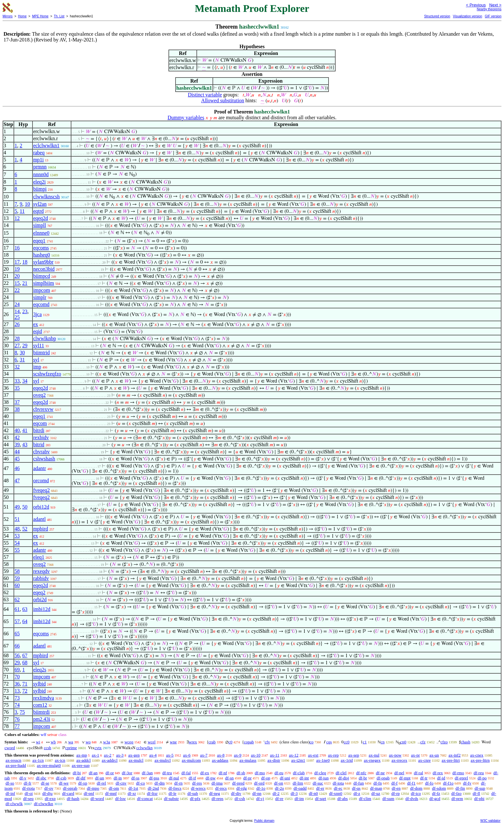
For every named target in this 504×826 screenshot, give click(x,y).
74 (17, 705)
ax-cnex (477, 755)
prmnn (40, 167)
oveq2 (39, 395)
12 (17, 218)
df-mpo (93, 788)
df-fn (378, 783)
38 (17, 409)
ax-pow (395, 755)
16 (17, 248)
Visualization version (468, 16)
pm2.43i (42, 719)
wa (71, 742)
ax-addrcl (110, 760)
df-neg (215, 793)
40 (17, 430)
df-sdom (439, 788)
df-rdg (242, 788)
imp (37, 367)
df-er (320, 788)
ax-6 (187, 755)
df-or (110, 773)
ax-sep (354, 755)
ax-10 (256, 755)
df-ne (380, 773)
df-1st (133, 788)
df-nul (174, 778)
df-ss (135, 778)
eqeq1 (39, 241)
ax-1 (96, 755)
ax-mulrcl (163, 760)
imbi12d (42, 609)
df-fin (460, 788)
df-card (68, 793)
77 (17, 726)
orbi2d (40, 599)
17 (17, 262)
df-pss (154, 778)
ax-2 (108, 755)
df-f (394, 783)
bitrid (39, 445)
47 (17, 481)
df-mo (260, 773)
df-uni (285, 778)
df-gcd (435, 799)
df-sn (229, 778)
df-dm (160, 783)
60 (17, 585)
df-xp (83, 783)
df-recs (221, 788)
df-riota (28, 788)
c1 (365, 742)
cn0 (403, 742)
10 (27, 204)
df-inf (10, 793)
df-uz (376, 793)
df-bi (77, 773)
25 (17, 317)
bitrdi (39, 430)
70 (17, 677)
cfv (267, 742)
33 (17, 381)
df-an (93, 773)
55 (17, 550)
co (311, 742)
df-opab (383, 778)
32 (17, 367)
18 (25, 262)
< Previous (476, 5)
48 (17, 529)
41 (25, 430)
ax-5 (170, 755)
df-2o (279, 788)
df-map (376, 788)
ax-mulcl (136, 760)
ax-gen (134, 755)
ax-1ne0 (323, 760)
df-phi (479, 799)
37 (17, 402)
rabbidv (41, 578)
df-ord (259, 783)
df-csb (61, 778)
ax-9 (238, 755)
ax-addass (220, 760)
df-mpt (405, 778)
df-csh (240, 799)
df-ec (338, 788)
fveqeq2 (41, 490)
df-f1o (448, 783)
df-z (357, 793)
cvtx (98, 748)
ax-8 (221, 755)
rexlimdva (44, 698)
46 (17, 468)
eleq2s (40, 670)
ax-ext (313, 755)
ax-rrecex (399, 760)
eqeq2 (39, 592)
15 (17, 283)
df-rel (101, 783)
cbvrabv (41, 452)
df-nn (257, 793)
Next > (495, 5)
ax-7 (204, 755)
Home (22, 16)
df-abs (342, 799)
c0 (230, 742)
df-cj (260, 799)
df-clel (341, 773)
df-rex (438, 773)
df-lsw (120, 799)
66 (17, 646)
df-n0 (313, 793)
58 (17, 571)
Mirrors (8, 16)
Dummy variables (186, 118)
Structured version (437, 16)
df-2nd (153, 788)
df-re (279, 799)
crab (212, 742)
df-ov (49, 788)
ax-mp (82, 755)
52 (25, 529)
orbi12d (41, 507)
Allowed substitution (223, 100)
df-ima (217, 783)
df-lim (298, 783)
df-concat (145, 799)
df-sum (388, 799)
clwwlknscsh (46, 197)
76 (17, 719)
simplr (40, 297)
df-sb (241, 773)
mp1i (38, 160)
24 (17, 304)
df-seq (28, 799)
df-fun (359, 783)
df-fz (436, 793)
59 (17, 578)
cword (10, 748)
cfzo (444, 742)
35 (17, 388)
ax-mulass (248, 760)
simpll (40, 225)
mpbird (40, 529)
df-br (363, 778)
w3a (107, 742)
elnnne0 (41, 233)
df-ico (416, 793)
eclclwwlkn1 (46, 145)
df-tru (167, 773)
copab (249, 742)
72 (25, 691)
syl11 (39, 345)
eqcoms (41, 248)
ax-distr (274, 760)
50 (25, 507)
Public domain (264, 821)
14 (17, 311)
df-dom (416, 788)
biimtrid (41, 353)
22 (17, 290)
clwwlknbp (45, 338)
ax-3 (120, 755)
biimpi (40, 189)
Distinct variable (205, 95)
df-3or (127, 773)
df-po (482, 778)
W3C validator (490, 821)
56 (17, 655)
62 (17, 599)
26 (17, 324)
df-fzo (456, 793)
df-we (64, 783)
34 (25, 381)
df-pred (238, 783)
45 (17, 459)
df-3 (294, 793)
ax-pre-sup (81, 765)
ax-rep (333, 755)
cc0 (346, 742)
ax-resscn (13, 760)
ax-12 (294, 755)
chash (466, 742)
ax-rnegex (372, 760)
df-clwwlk (14, 804)
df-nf (223, 773)
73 (17, 698)
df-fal (186, 773)
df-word (97, 799)
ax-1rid (347, 760)
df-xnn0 (336, 793)
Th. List (59, 16)
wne (173, 742)
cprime (71, 748)
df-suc (318, 783)
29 (25, 345)
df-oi (29, 793)
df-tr (424, 778)
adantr (40, 468)
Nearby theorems (489, 9)
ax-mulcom (191, 760)
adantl (39, 519)
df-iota (338, 783)
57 (17, 621)
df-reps (217, 799)
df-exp (50, 799)
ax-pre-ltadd (16, 765)
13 (17, 691)
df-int (304, 778)
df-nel (399, 773)
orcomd (41, 481)
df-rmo (458, 773)
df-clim (365, 799)
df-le (172, 793)
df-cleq (320, 773)
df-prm (457, 799)
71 (25, 684)
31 (22, 360)
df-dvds (412, 799)
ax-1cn (38, 760)
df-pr (248, 778)
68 (25, 663)
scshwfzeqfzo (47, 374)
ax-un (434, 755)
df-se (45, 783)
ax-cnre (424, 760)
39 (17, 445)
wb (53, 742)
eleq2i (39, 182)
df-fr (28, 783)
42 (17, 437)
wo (88, 742)
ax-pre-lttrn (480, 760)
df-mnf (111, 793)
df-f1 (411, 783)
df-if (192, 778)
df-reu (479, 773)
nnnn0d (41, 174)
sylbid (39, 684)
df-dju (48, 793)
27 (17, 345)
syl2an (40, 204)
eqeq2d (40, 218)
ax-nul (374, 755)
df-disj (344, 778)
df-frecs (175, 788)
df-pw (211, 778)
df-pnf (89, 793)
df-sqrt (321, 799)
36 (17, 684)
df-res (197, 783)
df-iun (324, 778)
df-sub (193, 793)
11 (22, 211)
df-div (236, 793)
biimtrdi (41, 712)
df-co (140, 783)
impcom (41, 290)
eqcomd (41, 304)
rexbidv (41, 437)
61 (17, 609)
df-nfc (361, 773)
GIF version (493, 16)
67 (25, 655)
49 (17, 507)
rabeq (39, 153)
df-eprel (461, 778)
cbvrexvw (43, 409)
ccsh (47, 748)
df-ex (205, 773)
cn (382, 742)
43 (25, 445)
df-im (299, 799)
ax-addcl (83, 760)
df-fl (477, 793)
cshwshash (44, 459)
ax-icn (60, 760)
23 (25, 311)
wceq (129, 742)
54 (17, 543)
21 (25, 283)
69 (17, 670)
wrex (193, 742)
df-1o (261, 788)
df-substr (171, 799)
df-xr (132, 793)
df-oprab (70, 788)
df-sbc (41, 778)
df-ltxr (152, 793)
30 (22, 353)
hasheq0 (41, 255)
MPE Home (40, 16)
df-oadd (300, 788)
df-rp (396, 793)
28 (17, 338)
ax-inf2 (455, 755)
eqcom (40, 423)
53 (17, 536)
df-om (114, 788)
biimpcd (41, 276)
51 (17, 519)
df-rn (178, 783)
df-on (279, 783)
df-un (100, 778)
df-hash (73, 799)
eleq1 (39, 557)
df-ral (418, 773)
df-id (441, 778)
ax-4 (153, 755)
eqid (38, 331)
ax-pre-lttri (451, 760)
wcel (152, 742)
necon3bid (44, 269)
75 (22, 712)
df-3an (147, 773)
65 (17, 634)
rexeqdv (41, 571)
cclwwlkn (144, 748)
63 (25, 609)
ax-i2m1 (298, 760)
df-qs (356, 788)
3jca (37, 314)
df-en (396, 788)
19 (17, 269)
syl (36, 360)
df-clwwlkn (43, 804)
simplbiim (44, 283)
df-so (10, 783)
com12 (40, 705)
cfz (423, 742)
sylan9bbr (43, 262)
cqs (329, 742)
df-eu (279, 773)
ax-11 (275, 755)
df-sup (480, 788)
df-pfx (195, 799)
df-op (266, 778)
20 (17, 276)
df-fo (429, 783)
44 (17, 452)
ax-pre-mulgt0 (49, 765)
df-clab (299, 773)
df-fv (467, 783)
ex (36, 324)
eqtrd (38, 211)
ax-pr (415, 755)
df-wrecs (198, 788)
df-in (118, 778)
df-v (23, 778)
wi (38, 742)
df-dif (81, 778)
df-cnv (121, 783)
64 (25, 621)
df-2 (276, 793)
